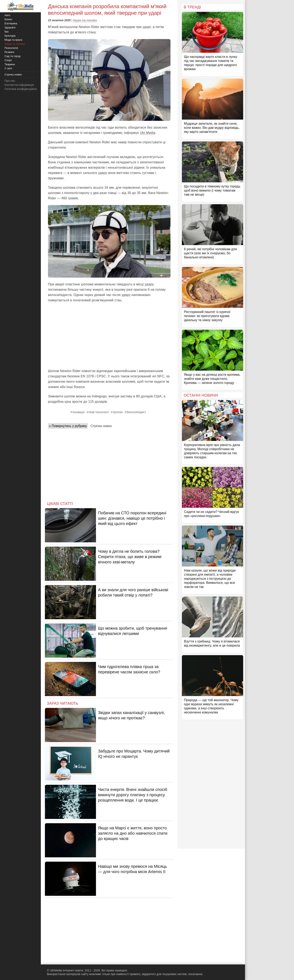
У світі (8, 68)
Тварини (10, 64)
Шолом (118, 412)
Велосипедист (136, 412)
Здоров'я (10, 27)
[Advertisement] (109, 336)
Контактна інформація (19, 85)
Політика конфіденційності (22, 89)
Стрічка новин (101, 426)
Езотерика (11, 23)
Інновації (79, 412)
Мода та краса (13, 40)
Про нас (10, 81)
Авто (7, 15)
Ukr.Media (148, 133)
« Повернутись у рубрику (68, 426)
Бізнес (8, 19)
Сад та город (12, 56)
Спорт (8, 60)
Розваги (9, 52)
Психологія (11, 48)
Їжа (7, 32)
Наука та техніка (85, 20)
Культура (10, 36)
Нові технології (99, 412)
